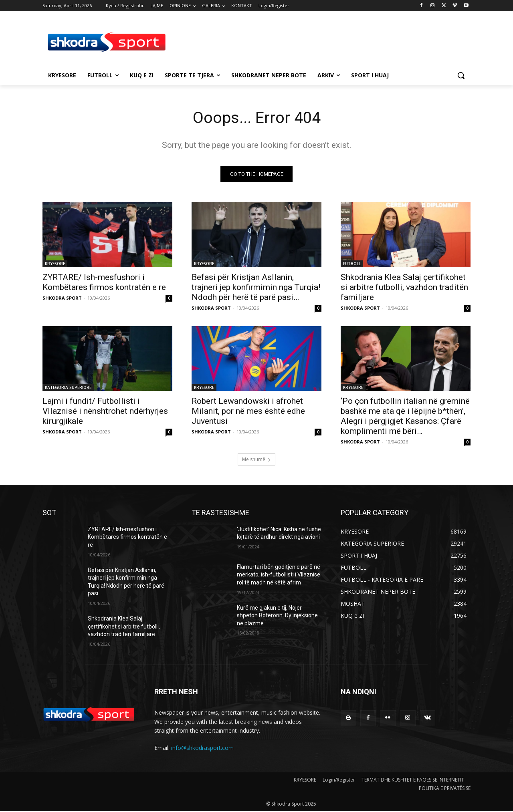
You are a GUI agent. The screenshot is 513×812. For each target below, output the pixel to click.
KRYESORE (55, 264)
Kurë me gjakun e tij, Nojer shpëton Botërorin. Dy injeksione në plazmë (277, 616)
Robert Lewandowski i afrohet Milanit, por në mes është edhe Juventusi (248, 411)
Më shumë (256, 460)
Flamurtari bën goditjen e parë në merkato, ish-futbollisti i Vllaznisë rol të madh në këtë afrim (279, 575)
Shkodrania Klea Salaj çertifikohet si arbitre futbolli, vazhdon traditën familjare (404, 288)
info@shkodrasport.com (202, 748)
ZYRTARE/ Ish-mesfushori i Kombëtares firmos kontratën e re (104, 283)
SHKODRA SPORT (62, 298)
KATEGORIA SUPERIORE (68, 388)
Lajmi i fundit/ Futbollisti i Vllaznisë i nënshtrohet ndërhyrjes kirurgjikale (105, 411)
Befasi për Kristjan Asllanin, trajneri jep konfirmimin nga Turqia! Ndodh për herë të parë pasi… (256, 288)
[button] (461, 75)
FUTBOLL (352, 264)
